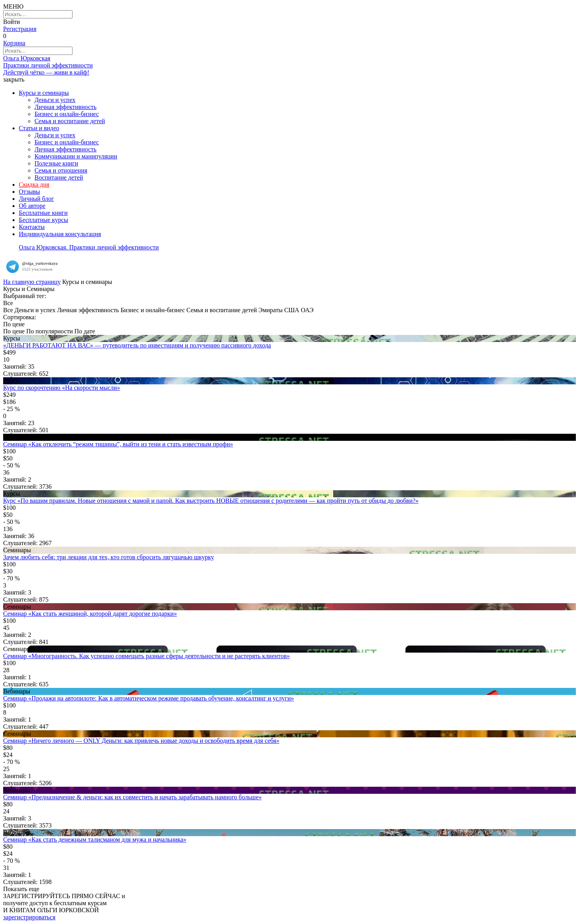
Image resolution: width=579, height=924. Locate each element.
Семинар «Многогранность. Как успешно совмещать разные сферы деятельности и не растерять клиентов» (146, 656)
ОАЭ (307, 310)
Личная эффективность (65, 107)
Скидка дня (34, 185)
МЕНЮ (13, 6)
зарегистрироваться (29, 917)
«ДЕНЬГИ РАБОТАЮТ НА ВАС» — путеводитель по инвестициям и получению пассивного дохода (137, 345)
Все (8, 310)
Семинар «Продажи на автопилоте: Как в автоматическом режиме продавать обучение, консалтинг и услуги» (149, 698)
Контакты (32, 227)
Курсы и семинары (44, 93)
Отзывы (29, 192)
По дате (85, 331)
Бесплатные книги (43, 213)
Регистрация (20, 29)
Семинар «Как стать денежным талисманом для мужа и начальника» (95, 839)
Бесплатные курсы (44, 220)
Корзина (14, 43)
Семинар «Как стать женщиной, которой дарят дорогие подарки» (90, 614)
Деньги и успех (55, 100)
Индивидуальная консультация (60, 234)
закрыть (14, 79)
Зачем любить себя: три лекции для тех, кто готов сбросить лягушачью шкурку (109, 557)
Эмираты (270, 310)
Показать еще (21, 889)
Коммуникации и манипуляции (76, 156)
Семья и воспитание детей (70, 121)
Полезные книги (56, 163)
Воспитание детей (59, 177)
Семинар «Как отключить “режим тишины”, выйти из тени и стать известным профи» (118, 444)
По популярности (50, 331)
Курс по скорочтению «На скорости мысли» (62, 388)
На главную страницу (32, 282)
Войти (12, 22)
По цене (14, 331)
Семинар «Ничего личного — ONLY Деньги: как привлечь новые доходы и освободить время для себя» (141, 741)
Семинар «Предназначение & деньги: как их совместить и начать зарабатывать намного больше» (132, 797)
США (292, 310)
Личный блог (36, 199)
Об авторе (32, 206)
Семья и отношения (61, 170)
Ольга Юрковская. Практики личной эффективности (89, 247)
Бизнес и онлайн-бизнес (67, 114)
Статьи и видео (39, 128)
